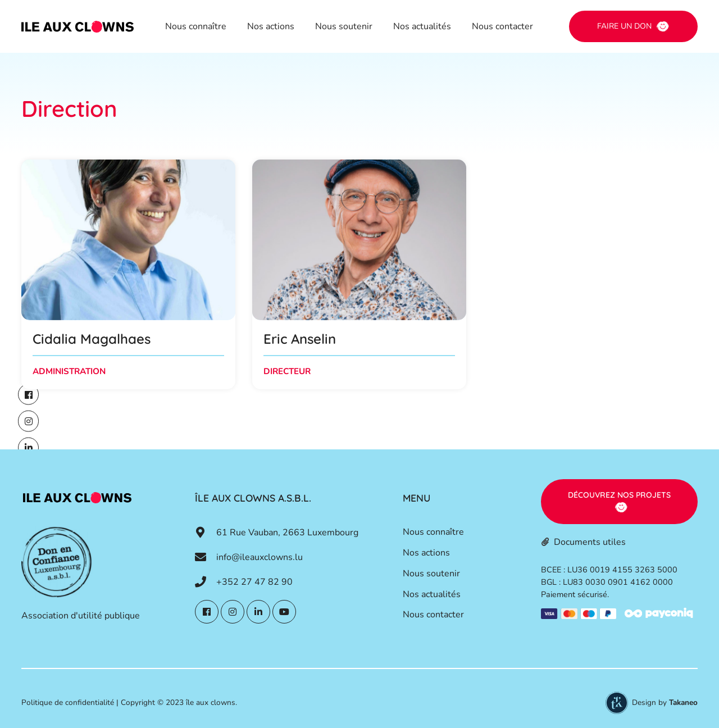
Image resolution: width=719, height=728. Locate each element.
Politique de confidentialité (68, 702)
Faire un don (624, 26)
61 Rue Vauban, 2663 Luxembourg (287, 533)
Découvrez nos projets (619, 495)
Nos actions (271, 26)
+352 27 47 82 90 (254, 582)
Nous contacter (502, 26)
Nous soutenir (344, 26)
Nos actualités (422, 26)
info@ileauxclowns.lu (260, 557)
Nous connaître (196, 26)
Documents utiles (590, 542)
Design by (665, 702)
